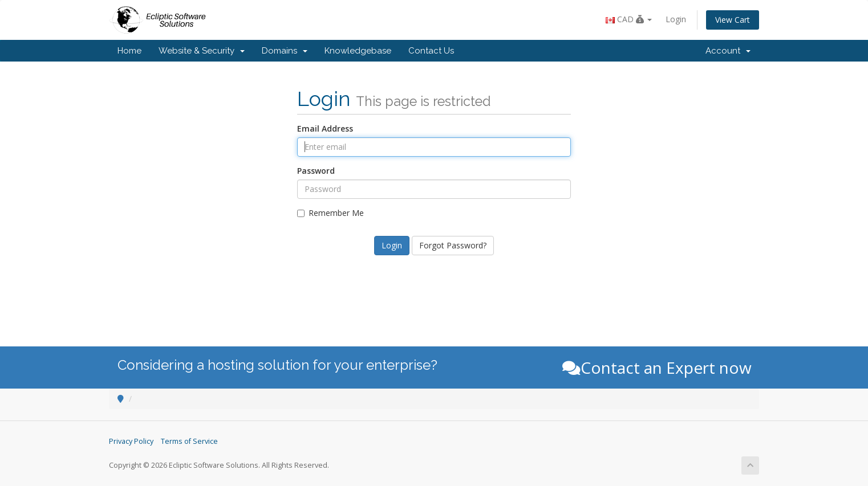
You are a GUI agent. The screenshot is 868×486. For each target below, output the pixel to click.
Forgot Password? (453, 245)
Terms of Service (189, 441)
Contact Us (431, 51)
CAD (629, 19)
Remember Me (330, 213)
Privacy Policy (131, 441)
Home (129, 51)
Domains (285, 51)
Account (728, 51)
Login (676, 19)
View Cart (733, 20)
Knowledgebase (358, 51)
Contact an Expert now (657, 367)
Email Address (325, 128)
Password (316, 171)
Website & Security (202, 51)
